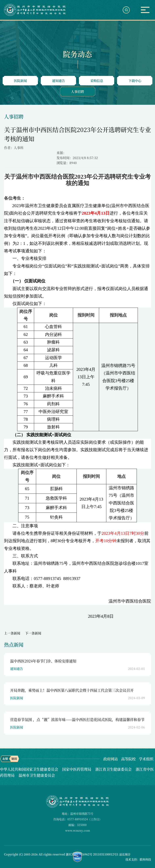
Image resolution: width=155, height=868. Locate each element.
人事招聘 (77, 92)
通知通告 (59, 81)
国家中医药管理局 (77, 769)
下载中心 (135, 81)
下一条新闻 (33, 633)
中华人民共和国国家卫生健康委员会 (30, 769)
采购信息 (97, 81)
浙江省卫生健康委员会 (114, 769)
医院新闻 (20, 81)
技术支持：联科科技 (138, 859)
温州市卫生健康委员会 (37, 775)
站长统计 (125, 854)
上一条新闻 (12, 633)
